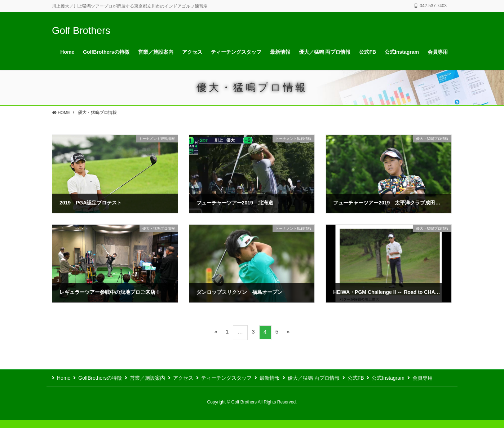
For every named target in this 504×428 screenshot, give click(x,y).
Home (64, 378)
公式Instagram (408, 378)
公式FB (373, 378)
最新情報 (282, 378)
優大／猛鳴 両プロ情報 (329, 378)
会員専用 (67, 386)
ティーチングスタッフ (236, 378)
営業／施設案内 (152, 378)
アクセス (191, 378)
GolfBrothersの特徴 (103, 378)
